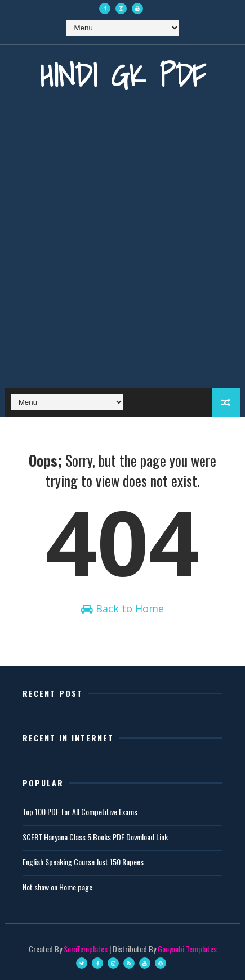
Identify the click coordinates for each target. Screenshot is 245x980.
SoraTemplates (86, 949)
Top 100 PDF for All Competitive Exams (80, 811)
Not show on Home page (57, 887)
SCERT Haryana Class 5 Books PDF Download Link (95, 837)
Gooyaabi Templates (187, 949)
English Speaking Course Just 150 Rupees (83, 862)
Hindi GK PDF (123, 75)
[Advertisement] (122, 249)
